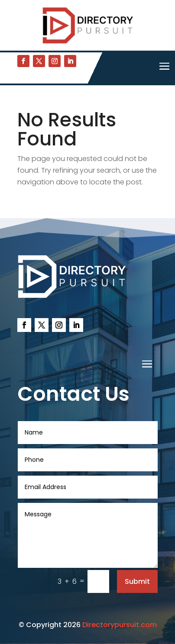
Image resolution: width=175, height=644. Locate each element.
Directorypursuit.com (120, 625)
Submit (137, 581)
